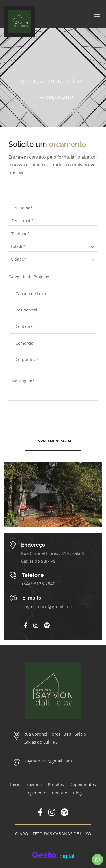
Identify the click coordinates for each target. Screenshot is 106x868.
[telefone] (53, 234)
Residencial (26, 310)
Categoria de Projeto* (29, 277)
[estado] (53, 246)
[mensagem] (53, 387)
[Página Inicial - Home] (20, 21)
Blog (77, 793)
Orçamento (35, 793)
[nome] (53, 208)
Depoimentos (83, 784)
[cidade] (53, 259)
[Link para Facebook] (26, 626)
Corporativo (27, 359)
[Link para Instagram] (36, 626)
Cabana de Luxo (31, 294)
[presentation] (54, 417)
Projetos (56, 784)
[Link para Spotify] (47, 626)
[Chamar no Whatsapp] (98, 860)
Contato (60, 793)
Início (15, 784)
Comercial (25, 343)
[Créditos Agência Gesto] (53, 855)
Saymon (34, 784)
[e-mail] (53, 221)
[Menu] (97, 14)
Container (25, 326)
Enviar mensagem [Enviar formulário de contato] (53, 441)
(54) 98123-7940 (39, 584)
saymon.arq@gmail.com (48, 607)
